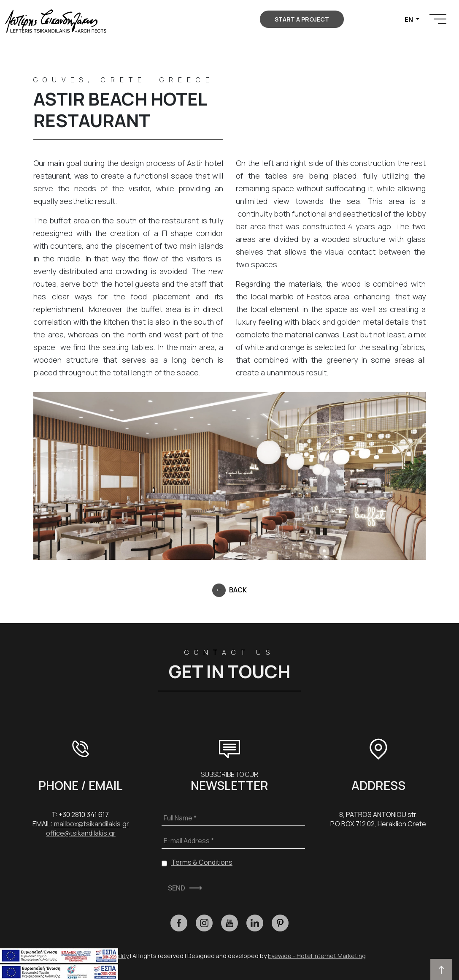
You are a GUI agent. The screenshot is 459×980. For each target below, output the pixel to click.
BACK (238, 590)
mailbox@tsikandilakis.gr (92, 824)
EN (409, 19)
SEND (177, 888)
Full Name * (180, 818)
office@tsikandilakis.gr (81, 833)
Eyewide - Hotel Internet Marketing (317, 956)
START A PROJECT (302, 19)
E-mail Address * (189, 841)
